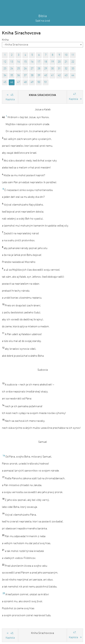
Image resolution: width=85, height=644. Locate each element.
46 (12, 82)
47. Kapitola (73, 97)
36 (18, 75)
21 (66, 62)
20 (59, 62)
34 (5, 75)
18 (46, 62)
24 (12, 69)
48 (25, 82)
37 (25, 75)
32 (66, 69)
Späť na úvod (43, 21)
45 (5, 82)
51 (46, 82)
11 (73, 55)
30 (52, 69)
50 (39, 82)
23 (5, 69)
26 (25, 69)
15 (25, 62)
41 (52, 75)
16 (32, 62)
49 (32, 82)
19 (52, 62)
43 (66, 75)
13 (12, 62)
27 (32, 69)
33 (73, 69)
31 (59, 69)
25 (18, 69)
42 (59, 75)
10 (66, 55)
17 (39, 62)
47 (18, 82)
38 (32, 75)
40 (46, 75)
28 (39, 69)
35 (12, 75)
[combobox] (42, 45)
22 (73, 62)
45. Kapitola (10, 97)
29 (46, 69)
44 (73, 75)
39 (39, 75)
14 (18, 62)
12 (5, 62)
